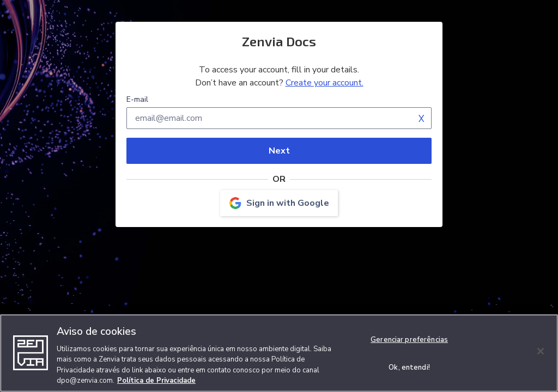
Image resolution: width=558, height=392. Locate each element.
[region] (279, 353)
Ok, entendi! (409, 367)
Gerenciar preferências (409, 340)
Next (279, 151)
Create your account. (325, 83)
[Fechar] (541, 351)
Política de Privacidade (156, 381)
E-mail (137, 99)
